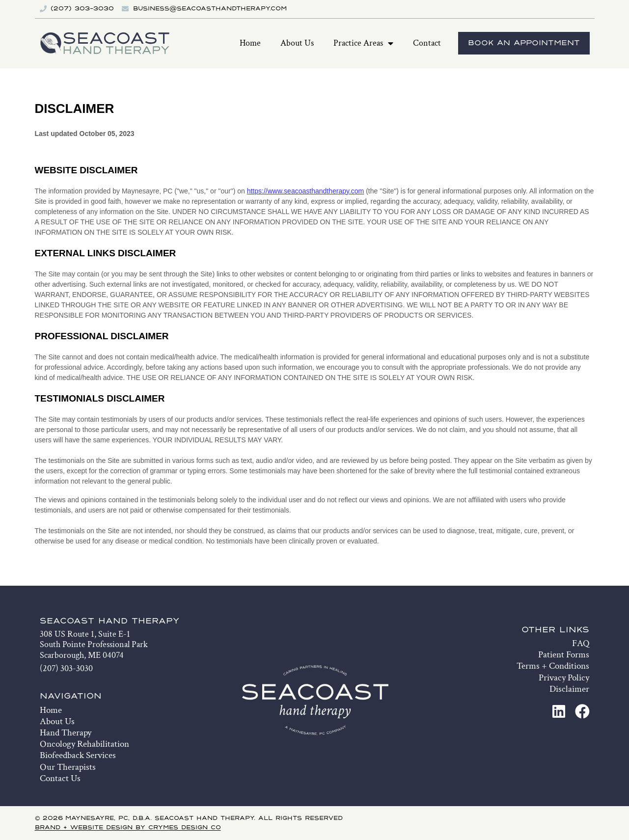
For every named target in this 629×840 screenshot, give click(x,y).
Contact (427, 43)
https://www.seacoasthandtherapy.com (306, 191)
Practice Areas (363, 44)
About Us (297, 43)
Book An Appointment (524, 43)
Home (250, 43)
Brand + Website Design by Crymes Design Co (128, 828)
